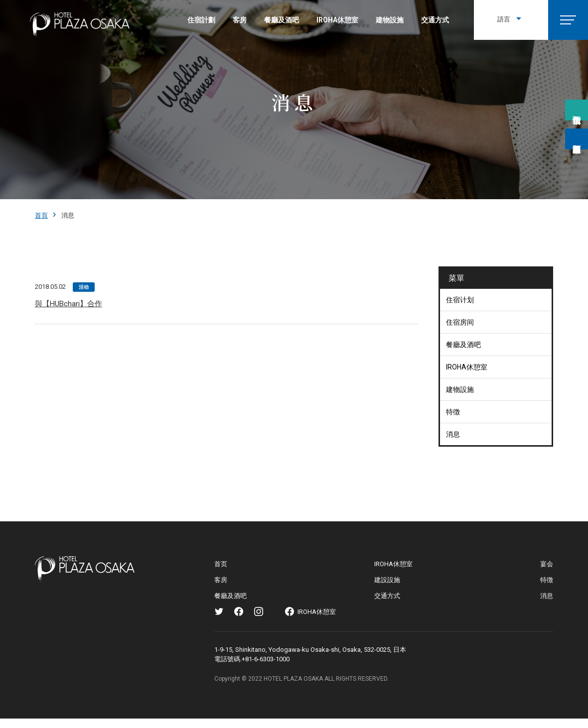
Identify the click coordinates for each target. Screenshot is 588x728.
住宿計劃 (201, 20)
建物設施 (390, 20)
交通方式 (435, 20)
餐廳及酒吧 (282, 20)
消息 (453, 434)
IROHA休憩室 (337, 20)
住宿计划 (460, 300)
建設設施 (387, 580)
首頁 (41, 215)
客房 (240, 20)
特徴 (453, 412)
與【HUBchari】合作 (69, 304)
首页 (221, 564)
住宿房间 (460, 322)
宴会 (547, 564)
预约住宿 (577, 111)
